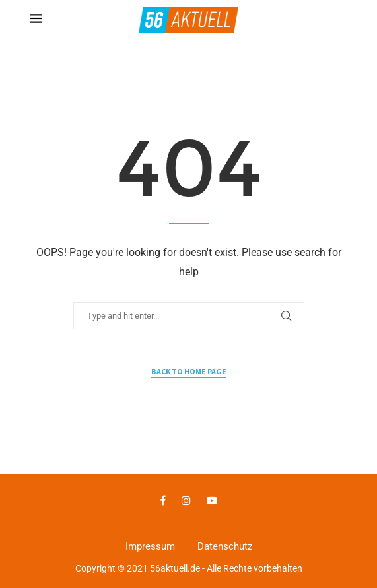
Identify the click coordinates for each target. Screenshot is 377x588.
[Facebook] (163, 500)
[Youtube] (212, 500)
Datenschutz (225, 546)
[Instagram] (186, 500)
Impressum (150, 546)
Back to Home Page (189, 371)
